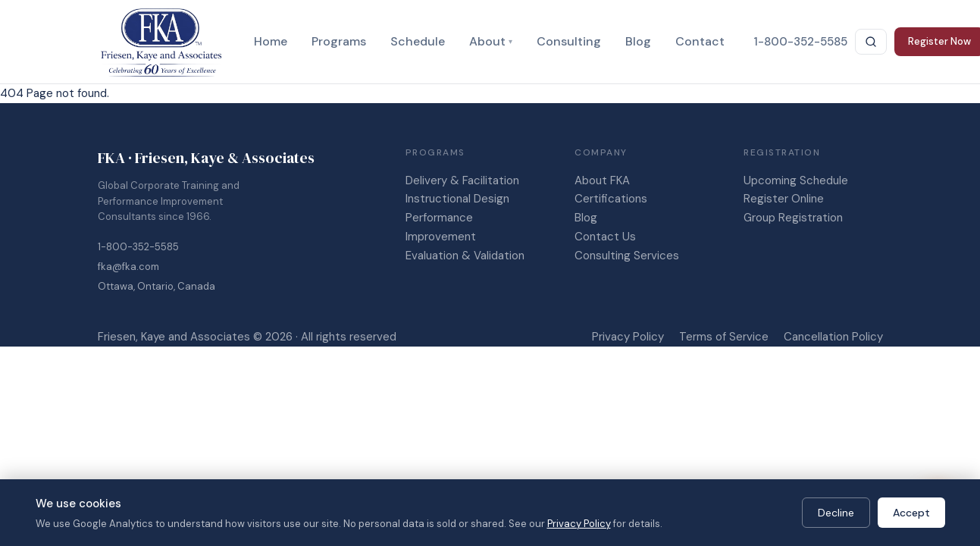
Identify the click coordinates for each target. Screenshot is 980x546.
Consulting (569, 41)
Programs (339, 41)
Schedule (418, 41)
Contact (700, 41)
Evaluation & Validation (465, 256)
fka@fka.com (128, 267)
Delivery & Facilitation (462, 180)
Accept (911, 513)
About (491, 41)
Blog (638, 41)
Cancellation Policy (833, 337)
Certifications (611, 199)
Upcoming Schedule (796, 180)
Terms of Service (724, 337)
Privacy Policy (628, 337)
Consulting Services (627, 256)
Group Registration (793, 218)
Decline (836, 513)
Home (271, 41)
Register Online (784, 199)
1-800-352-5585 (138, 247)
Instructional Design (457, 199)
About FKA (602, 180)
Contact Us (605, 237)
